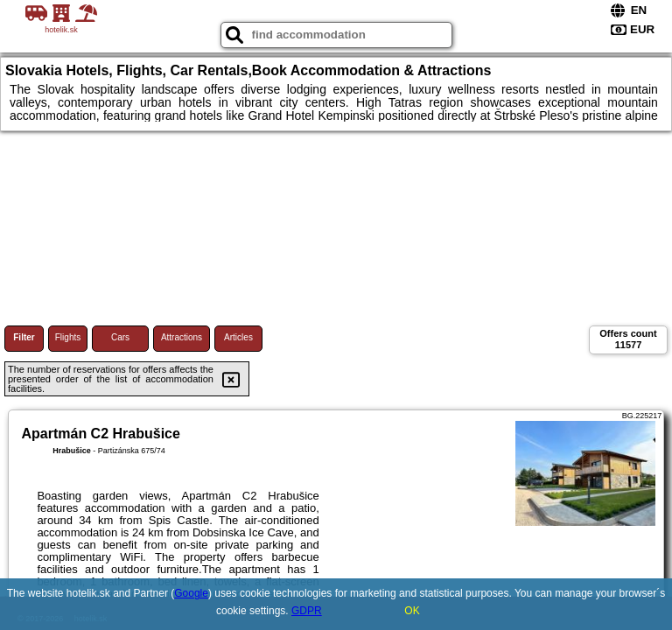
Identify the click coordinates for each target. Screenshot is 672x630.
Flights (68, 337)
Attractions (182, 337)
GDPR (307, 611)
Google (191, 593)
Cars (120, 337)
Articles (238, 337)
